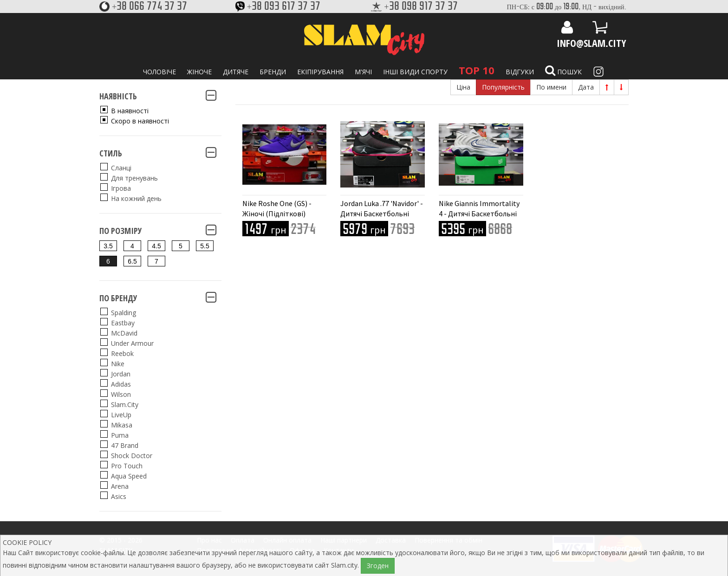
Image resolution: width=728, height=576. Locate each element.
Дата (586, 87)
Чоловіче (159, 72)
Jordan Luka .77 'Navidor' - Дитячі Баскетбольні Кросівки (382, 214)
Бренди (273, 72)
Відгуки (520, 72)
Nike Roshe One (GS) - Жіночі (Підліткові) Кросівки (277, 214)
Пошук (563, 71)
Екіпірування (320, 72)
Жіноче (199, 72)
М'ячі (363, 72)
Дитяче (236, 72)
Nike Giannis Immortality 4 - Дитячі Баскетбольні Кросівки (479, 214)
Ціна (463, 87)
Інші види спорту (415, 72)
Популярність (503, 87)
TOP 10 (477, 70)
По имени (551, 87)
